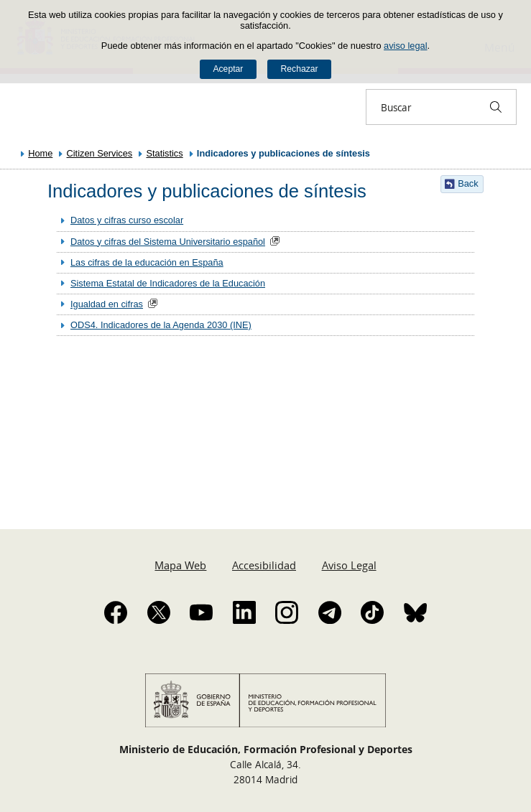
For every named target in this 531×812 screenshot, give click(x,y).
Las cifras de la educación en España (147, 262)
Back (468, 183)
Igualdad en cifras (107, 304)
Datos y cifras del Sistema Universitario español (168, 242)
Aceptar (228, 69)
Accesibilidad (264, 565)
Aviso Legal (349, 565)
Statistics (164, 153)
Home (40, 153)
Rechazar (300, 69)
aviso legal (405, 46)
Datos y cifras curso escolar (127, 220)
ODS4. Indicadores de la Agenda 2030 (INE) (161, 325)
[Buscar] (496, 107)
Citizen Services (100, 153)
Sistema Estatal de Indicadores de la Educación (168, 283)
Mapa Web (180, 565)
